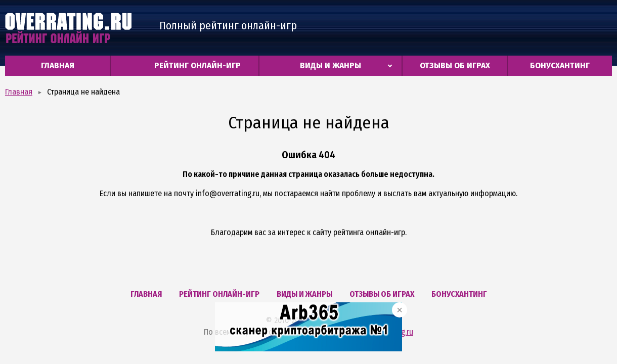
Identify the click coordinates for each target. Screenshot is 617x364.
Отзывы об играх (455, 65)
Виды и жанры (330, 65)
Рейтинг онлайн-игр (197, 65)
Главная (58, 65)
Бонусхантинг (560, 65)
